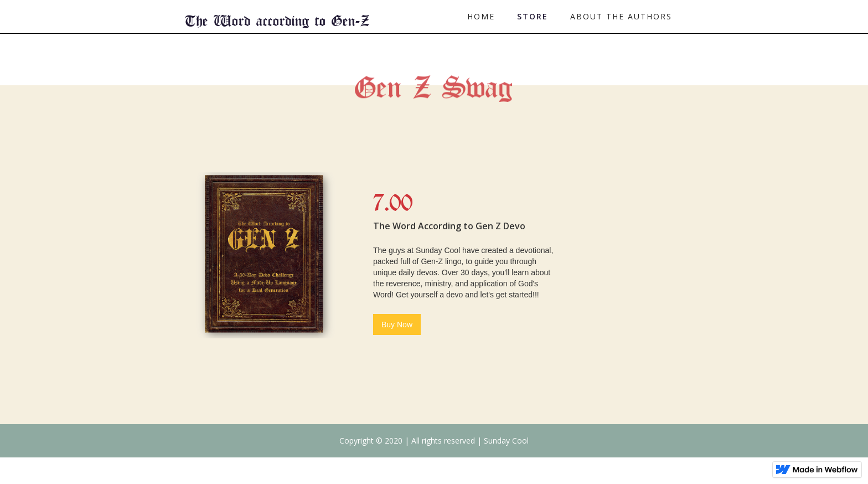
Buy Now (397, 325)
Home (481, 16)
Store (533, 16)
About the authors (621, 16)
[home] (277, 17)
